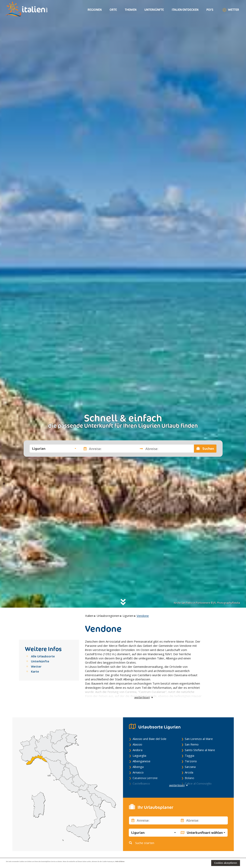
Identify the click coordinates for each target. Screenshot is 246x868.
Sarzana (190, 767)
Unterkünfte (154, 10)
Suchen (205, 449)
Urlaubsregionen (108, 616)
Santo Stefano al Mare (200, 750)
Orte (113, 10)
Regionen (95, 10)
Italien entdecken (185, 10)
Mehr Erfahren (194, 863)
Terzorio (191, 761)
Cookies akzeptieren (226, 863)
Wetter (230, 10)
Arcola (189, 772)
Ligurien (128, 616)
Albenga (138, 767)
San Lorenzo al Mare (199, 739)
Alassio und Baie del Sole (149, 739)
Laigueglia (139, 756)
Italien (89, 616)
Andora (137, 750)
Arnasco (138, 772)
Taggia (189, 756)
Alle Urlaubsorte (43, 656)
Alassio (137, 744)
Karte (35, 671)
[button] (54, 449)
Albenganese (141, 761)
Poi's (210, 10)
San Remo (192, 744)
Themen (131, 10)
